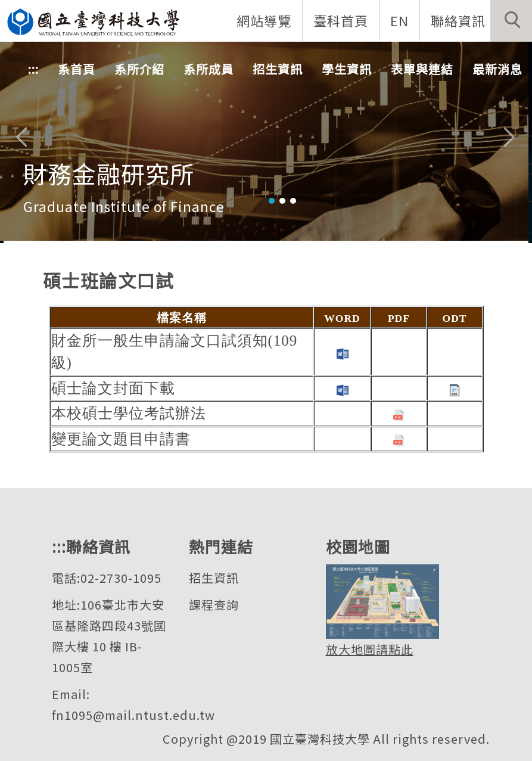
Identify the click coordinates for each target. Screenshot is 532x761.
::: (33, 69)
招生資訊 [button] (278, 69)
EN (399, 20)
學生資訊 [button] (347, 69)
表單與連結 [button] (422, 69)
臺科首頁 (341, 20)
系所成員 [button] (209, 69)
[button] (511, 21)
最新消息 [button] (497, 69)
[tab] (272, 201)
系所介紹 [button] (139, 69)
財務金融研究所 (109, 173)
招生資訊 (214, 578)
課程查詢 (214, 605)
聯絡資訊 (458, 20)
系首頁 (77, 69)
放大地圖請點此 (370, 649)
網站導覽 (264, 20)
